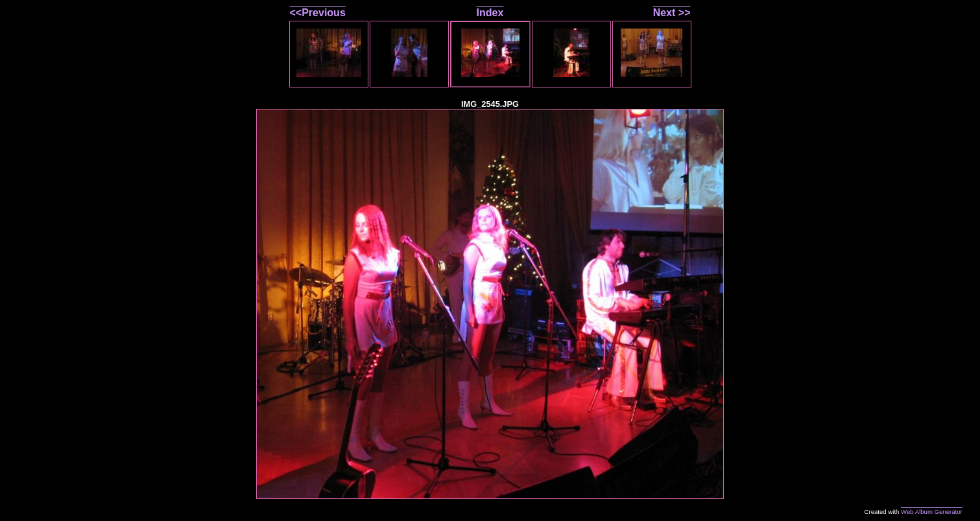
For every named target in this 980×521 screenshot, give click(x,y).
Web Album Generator (932, 512)
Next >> (672, 13)
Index (490, 13)
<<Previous (318, 13)
